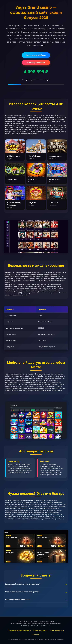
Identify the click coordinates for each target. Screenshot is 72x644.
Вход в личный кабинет (36, 55)
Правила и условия (40, 630)
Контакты (36, 635)
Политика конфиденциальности (19, 630)
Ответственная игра (57, 630)
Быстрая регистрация (36, 63)
